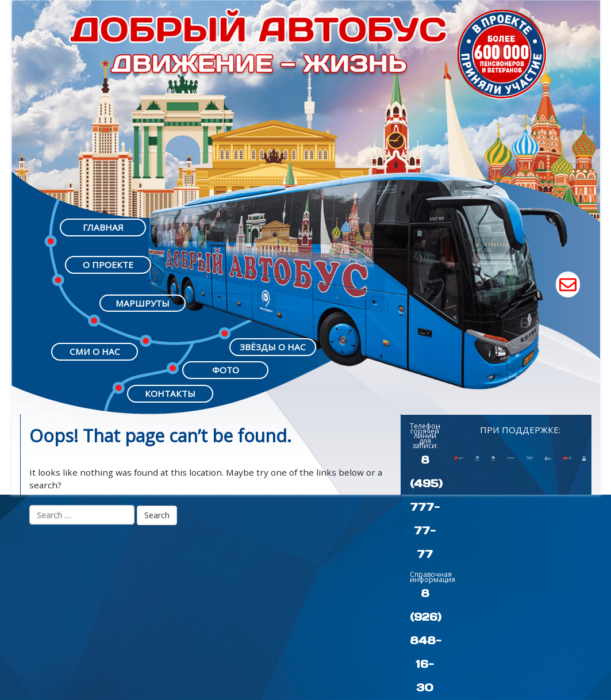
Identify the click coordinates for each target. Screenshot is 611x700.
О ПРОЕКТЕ (108, 265)
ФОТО (226, 370)
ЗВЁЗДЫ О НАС (273, 347)
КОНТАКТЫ (170, 393)
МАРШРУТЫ (143, 303)
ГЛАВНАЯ (103, 227)
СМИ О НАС (95, 351)
